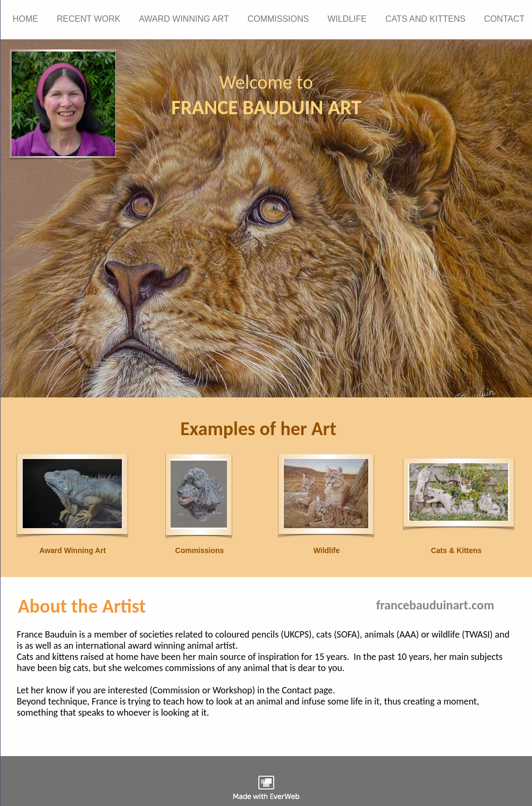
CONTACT (504, 19)
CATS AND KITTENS (425, 19)
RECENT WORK (89, 19)
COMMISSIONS (278, 19)
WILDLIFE (347, 19)
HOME (26, 19)
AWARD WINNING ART (184, 19)
